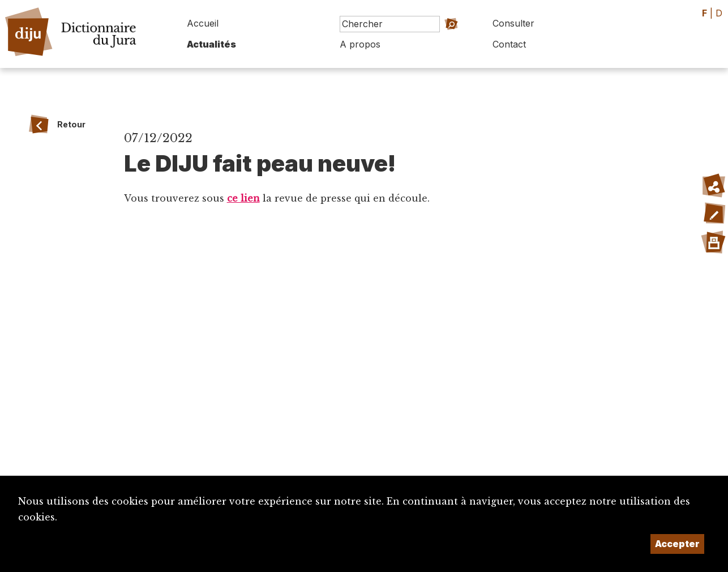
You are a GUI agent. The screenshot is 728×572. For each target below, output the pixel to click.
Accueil (203, 23)
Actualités (211, 44)
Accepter (677, 544)
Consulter (513, 23)
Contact (509, 44)
